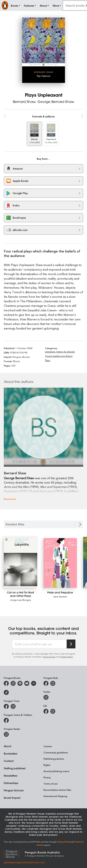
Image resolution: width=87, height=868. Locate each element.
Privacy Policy (67, 657)
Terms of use (51, 784)
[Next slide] (80, 524)
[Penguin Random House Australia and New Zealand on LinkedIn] (34, 683)
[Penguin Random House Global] (14, 854)
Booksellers (11, 753)
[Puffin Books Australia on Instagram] (46, 697)
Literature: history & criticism (60, 352)
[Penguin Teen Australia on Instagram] (13, 706)
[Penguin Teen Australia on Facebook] (6, 706)
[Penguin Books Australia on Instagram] (13, 683)
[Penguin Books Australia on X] (20, 683)
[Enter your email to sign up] (39, 644)
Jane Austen (60, 596)
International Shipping (55, 796)
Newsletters (11, 776)
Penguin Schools (14, 790)
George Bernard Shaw (56, 102)
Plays (48, 360)
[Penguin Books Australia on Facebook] (6, 683)
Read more (10, 499)
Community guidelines (56, 752)
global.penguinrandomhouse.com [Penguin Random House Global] (24, 862)
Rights (47, 765)
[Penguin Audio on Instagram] (6, 734)
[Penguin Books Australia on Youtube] (27, 683)
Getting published (15, 768)
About (8, 746)
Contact (9, 761)
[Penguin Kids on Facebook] (46, 683)
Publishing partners (54, 759)
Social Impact (12, 798)
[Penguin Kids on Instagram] (53, 683)
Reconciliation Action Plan (57, 790)
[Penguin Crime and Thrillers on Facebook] (6, 720)
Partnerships (11, 783)
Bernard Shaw (24, 102)
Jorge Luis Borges (21, 600)
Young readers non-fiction (59, 356)
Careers (48, 746)
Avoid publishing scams (56, 771)
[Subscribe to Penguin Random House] (71, 644)
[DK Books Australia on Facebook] (46, 711)
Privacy (47, 777)
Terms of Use (49, 657)
